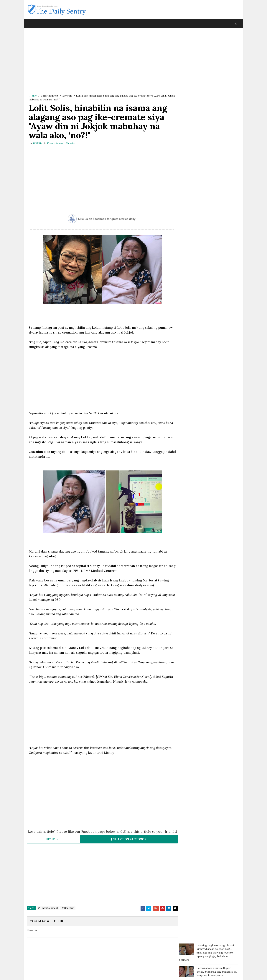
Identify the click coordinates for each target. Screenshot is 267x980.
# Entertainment (48, 913)
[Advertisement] (101, 62)
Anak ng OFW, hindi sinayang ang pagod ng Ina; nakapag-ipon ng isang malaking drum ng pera (217, 112)
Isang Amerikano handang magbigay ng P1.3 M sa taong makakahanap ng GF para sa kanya (214, 145)
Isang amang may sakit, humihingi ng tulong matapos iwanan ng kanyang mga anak (217, 128)
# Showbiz (68, 913)
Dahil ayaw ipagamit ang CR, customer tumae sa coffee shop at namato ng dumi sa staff (216, 197)
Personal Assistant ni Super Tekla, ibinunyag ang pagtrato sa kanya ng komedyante (217, 62)
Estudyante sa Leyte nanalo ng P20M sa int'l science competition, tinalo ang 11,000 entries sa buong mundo (215, 95)
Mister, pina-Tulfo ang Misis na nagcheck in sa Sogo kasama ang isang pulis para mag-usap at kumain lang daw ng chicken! (217, 164)
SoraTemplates (52, 974)
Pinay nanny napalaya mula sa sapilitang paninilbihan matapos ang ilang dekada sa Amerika (216, 78)
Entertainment (50, 96)
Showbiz (67, 96)
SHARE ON (127, 844)
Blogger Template (95, 974)
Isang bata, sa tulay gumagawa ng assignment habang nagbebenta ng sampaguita (217, 181)
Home (33, 96)
